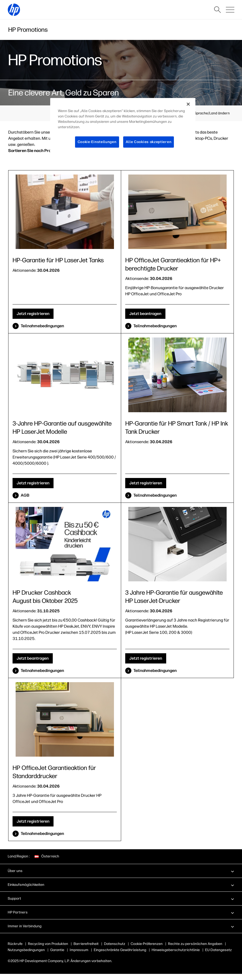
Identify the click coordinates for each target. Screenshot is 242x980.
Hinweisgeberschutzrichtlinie (176, 950)
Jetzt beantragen (145, 314)
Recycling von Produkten (48, 944)
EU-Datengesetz (218, 950)
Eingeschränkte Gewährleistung (120, 950)
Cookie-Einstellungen (97, 142)
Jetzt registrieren (33, 314)
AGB (25, 495)
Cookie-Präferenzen (147, 944)
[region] (123, 127)
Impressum (79, 950)
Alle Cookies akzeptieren (149, 142)
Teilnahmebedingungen (42, 326)
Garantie (57, 950)
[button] (121, 871)
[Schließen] (188, 104)
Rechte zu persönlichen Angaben (195, 944)
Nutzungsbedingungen (26, 950)
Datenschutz (115, 944)
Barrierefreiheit (86, 944)
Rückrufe (15, 944)
